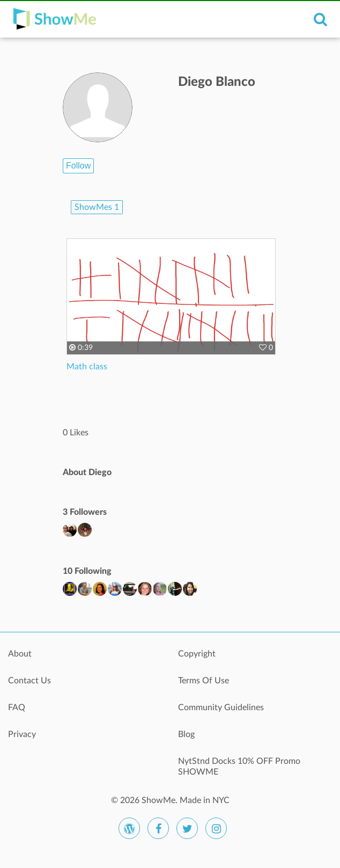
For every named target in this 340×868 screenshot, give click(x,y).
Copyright (197, 654)
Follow (78, 166)
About (20, 654)
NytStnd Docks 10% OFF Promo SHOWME (239, 767)
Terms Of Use (204, 681)
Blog (186, 734)
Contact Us (29, 681)
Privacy (22, 734)
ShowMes (97, 207)
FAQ (17, 707)
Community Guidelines (221, 707)
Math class (87, 367)
